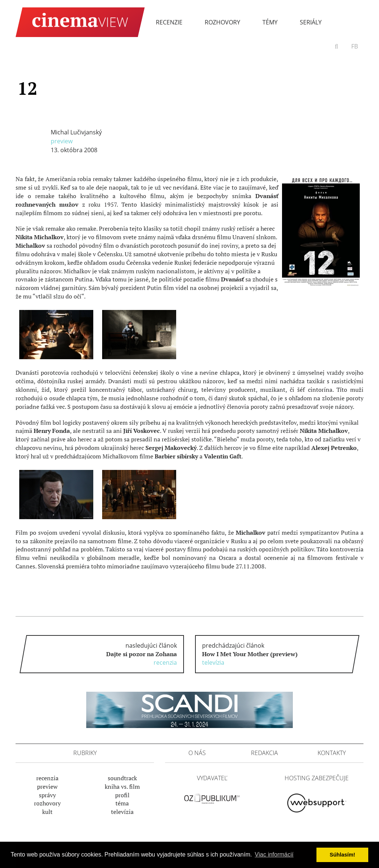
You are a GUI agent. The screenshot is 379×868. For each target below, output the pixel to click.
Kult (47, 812)
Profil (122, 795)
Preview (62, 141)
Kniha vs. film (122, 787)
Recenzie (169, 22)
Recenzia (47, 778)
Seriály (311, 22)
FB (355, 46)
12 (27, 88)
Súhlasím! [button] (343, 855)
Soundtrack (122, 778)
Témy (270, 22)
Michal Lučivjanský (76, 132)
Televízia (122, 812)
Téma (122, 803)
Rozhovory (222, 22)
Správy (47, 795)
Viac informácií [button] (274, 854)
